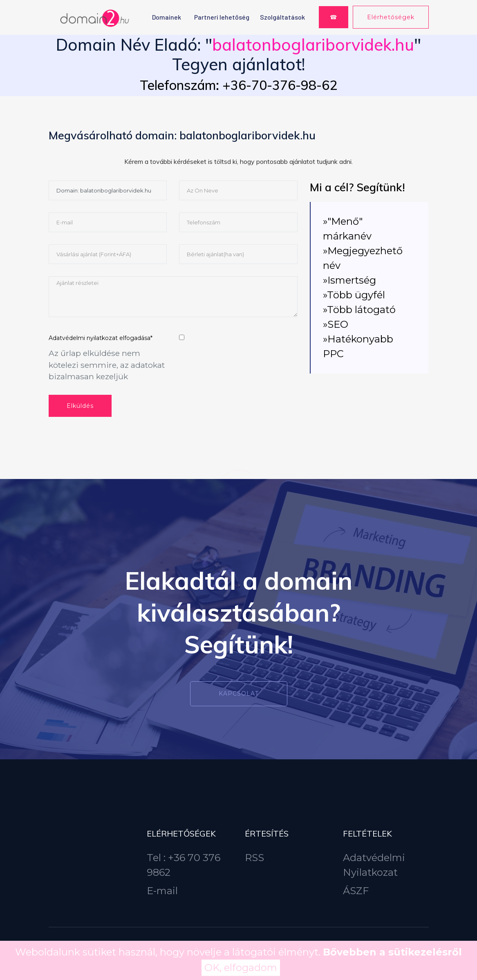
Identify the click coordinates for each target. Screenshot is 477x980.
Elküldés (80, 406)
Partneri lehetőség (222, 17)
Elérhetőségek (391, 17)
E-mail (162, 891)
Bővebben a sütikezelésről (392, 952)
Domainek (167, 17)
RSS (254, 858)
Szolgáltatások (282, 17)
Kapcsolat (239, 694)
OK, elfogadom (241, 968)
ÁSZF (356, 891)
